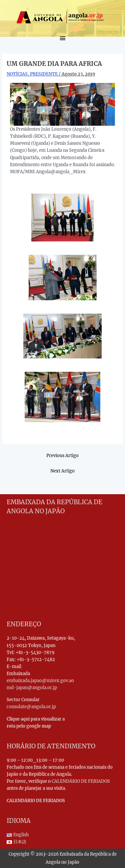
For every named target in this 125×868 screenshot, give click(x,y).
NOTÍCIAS (17, 74)
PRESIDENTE (44, 74)
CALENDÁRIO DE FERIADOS (81, 781)
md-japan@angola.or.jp (32, 687)
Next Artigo (62, 471)
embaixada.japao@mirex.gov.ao (40, 680)
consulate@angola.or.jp (31, 707)
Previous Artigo (62, 455)
